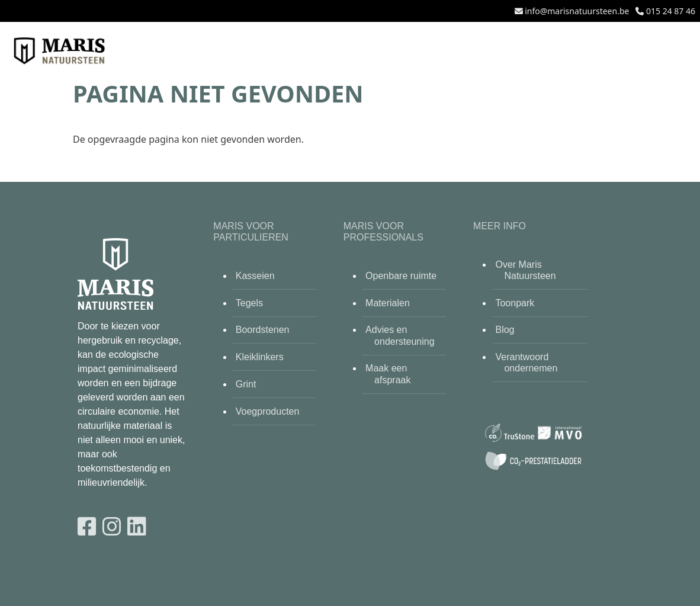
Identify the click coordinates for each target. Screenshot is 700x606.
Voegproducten (268, 411)
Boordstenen (263, 330)
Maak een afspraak (388, 374)
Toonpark (515, 303)
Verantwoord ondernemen (526, 363)
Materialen (388, 303)
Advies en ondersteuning (400, 335)
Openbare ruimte (401, 276)
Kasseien (255, 276)
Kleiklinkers (260, 357)
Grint (246, 384)
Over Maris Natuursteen (525, 270)
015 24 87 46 (671, 11)
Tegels (249, 303)
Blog (505, 330)
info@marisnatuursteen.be (577, 11)
